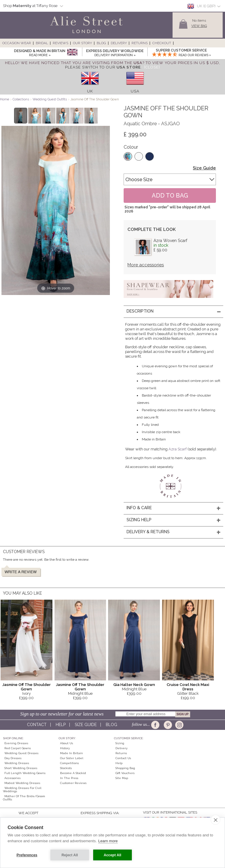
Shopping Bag (125, 768)
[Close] (152, 67)
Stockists (66, 768)
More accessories (146, 265)
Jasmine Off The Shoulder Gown (27, 687)
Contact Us (123, 758)
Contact (37, 725)
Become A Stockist (73, 773)
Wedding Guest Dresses (21, 753)
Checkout (162, 43)
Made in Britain (71, 753)
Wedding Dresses (17, 763)
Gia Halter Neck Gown (134, 685)
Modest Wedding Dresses (22, 783)
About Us (67, 743)
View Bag (199, 26)
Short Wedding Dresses (21, 768)
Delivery (119, 43)
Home (5, 99)
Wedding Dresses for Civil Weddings (22, 790)
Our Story (82, 43)
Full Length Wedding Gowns (25, 773)
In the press (69, 778)
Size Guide (204, 168)
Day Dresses (13, 758)
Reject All (70, 855)
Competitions (69, 763)
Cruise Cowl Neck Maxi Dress (188, 687)
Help (61, 725)
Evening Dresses (16, 743)
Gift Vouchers (125, 773)
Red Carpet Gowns (18, 748)
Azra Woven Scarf (170, 241)
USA (135, 91)
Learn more (108, 841)
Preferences (27, 855)
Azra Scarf (178, 449)
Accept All (112, 855)
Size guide (86, 725)
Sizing (120, 743)
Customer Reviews (73, 783)
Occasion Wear (17, 43)
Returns (140, 43)
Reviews (60, 43)
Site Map (122, 778)
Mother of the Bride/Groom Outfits (24, 798)
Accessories (12, 778)
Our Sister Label (72, 758)
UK (90, 91)
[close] (215, 820)
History (65, 748)
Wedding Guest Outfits (50, 99)
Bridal (42, 43)
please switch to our (103, 67)
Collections (21, 99)
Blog (101, 43)
